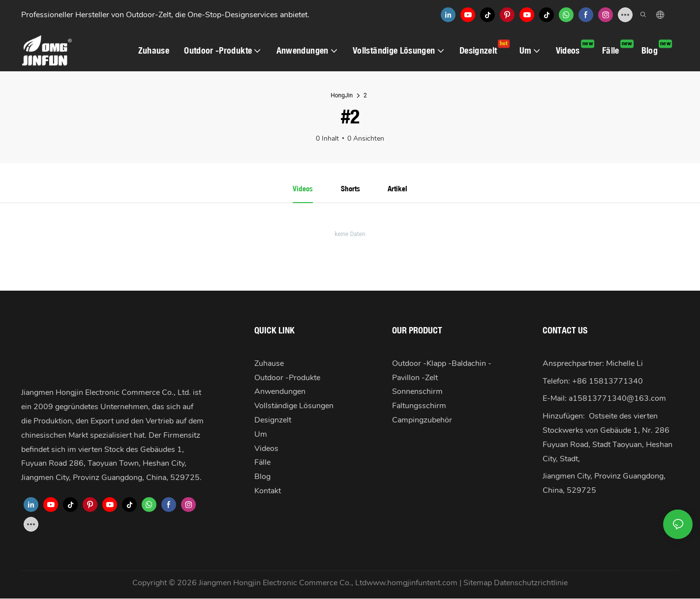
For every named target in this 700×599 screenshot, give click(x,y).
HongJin (342, 95)
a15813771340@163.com (617, 399)
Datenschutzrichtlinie (531, 583)
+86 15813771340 (608, 382)
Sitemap (479, 583)
